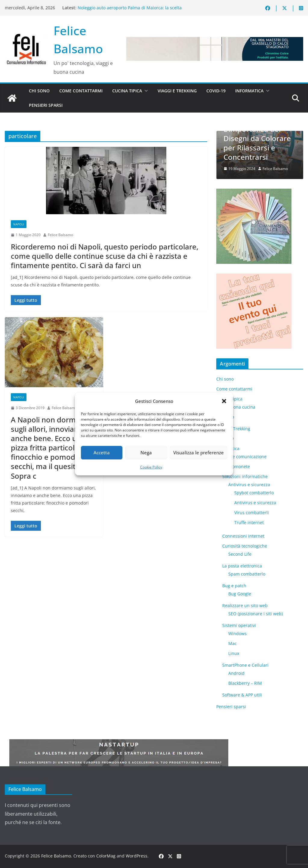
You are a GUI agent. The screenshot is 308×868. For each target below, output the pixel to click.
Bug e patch (234, 586)
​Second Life (240, 554)
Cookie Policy (151, 467)
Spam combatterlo (247, 574)
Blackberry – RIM (245, 683)
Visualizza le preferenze (199, 453)
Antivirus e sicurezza (249, 485)
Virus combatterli (252, 513)
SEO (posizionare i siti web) (256, 614)
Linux (234, 653)
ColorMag (106, 856)
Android (236, 673)
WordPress (137, 856)
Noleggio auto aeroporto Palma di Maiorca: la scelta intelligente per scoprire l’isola (130, 11)
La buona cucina (239, 407)
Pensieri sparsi (46, 105)
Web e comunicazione (244, 457)
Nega (146, 453)
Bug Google (240, 594)
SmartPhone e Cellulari (245, 665)
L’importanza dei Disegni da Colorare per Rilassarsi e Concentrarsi (257, 143)
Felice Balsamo (60, 235)
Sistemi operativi (239, 625)
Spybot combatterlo (254, 493)
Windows (237, 633)
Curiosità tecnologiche (245, 546)
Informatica (249, 91)
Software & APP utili (242, 695)
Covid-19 (216, 91)
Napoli (19, 224)
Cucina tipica (127, 91)
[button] (224, 401)
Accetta (102, 453)
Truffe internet (249, 522)
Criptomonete (236, 466)
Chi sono (39, 91)
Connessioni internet (243, 536)
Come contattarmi (81, 91)
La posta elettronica (242, 566)
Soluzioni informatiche (245, 476)
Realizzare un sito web (245, 605)
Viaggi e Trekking (177, 91)
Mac (233, 643)
